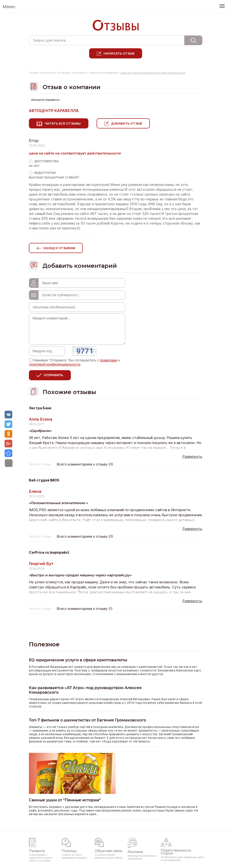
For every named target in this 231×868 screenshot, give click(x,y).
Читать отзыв (40, 464)
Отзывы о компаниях (42, 73)
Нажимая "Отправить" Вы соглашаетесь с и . (75, 362)
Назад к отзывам (59, 248)
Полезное (44, 644)
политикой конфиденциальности (55, 364)
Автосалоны (80, 73)
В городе (64, 73)
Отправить (53, 375)
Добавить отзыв (127, 123)
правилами (108, 360)
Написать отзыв (119, 53)
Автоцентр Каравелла (104, 73)
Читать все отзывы (63, 123)
